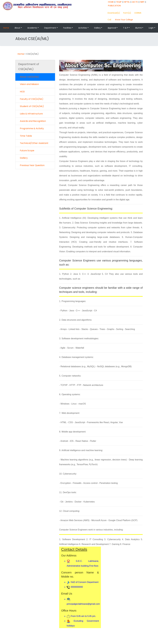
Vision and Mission (29, 84)
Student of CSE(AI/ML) (31, 106)
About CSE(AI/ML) (29, 77)
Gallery (97, 28)
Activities (83, 28)
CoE (109, 20)
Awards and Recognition (32, 121)
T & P (126, 28)
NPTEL (127, 2)
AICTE (135, 2)
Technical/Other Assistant (33, 143)
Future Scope (26, 151)
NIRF (142, 2)
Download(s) (114, 13)
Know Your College (124, 20)
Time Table (25, 136)
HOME (111, 2)
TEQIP (119, 2)
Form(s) (127, 13)
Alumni (138, 28)
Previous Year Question (31, 165)
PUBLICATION (114, 6)
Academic (32, 28)
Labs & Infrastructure (30, 114)
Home (6, 28)
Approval (112, 28)
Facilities (67, 28)
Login (151, 28)
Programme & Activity (31, 128)
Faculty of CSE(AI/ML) (31, 99)
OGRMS (138, 13)
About (17, 28)
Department (50, 28)
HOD (21, 92)
